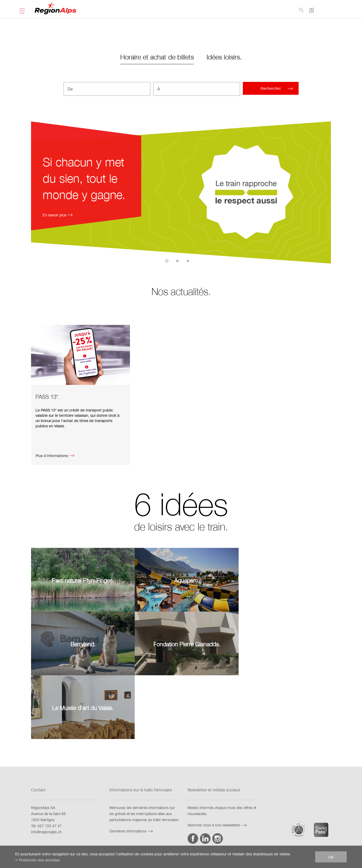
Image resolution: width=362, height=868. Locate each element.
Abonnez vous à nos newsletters (218, 757)
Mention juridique (183, 821)
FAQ (91, 821)
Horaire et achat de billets (157, 57)
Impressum (153, 821)
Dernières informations (132, 763)
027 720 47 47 (50, 757)
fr (59, 844)
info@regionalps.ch (46, 763)
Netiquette (256, 821)
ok (331, 857)
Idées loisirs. (224, 57)
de (65, 844)
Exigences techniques (120, 821)
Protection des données (222, 821)
